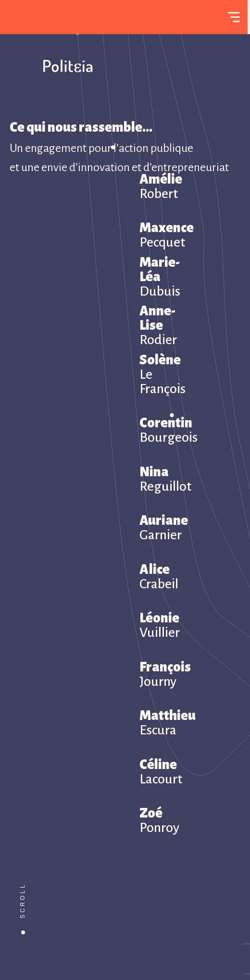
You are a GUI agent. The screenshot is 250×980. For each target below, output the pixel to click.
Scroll (23, 901)
